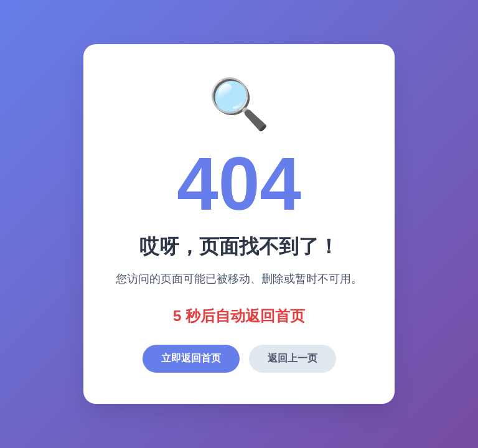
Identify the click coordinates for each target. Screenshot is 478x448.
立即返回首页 (191, 358)
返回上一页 (293, 358)
